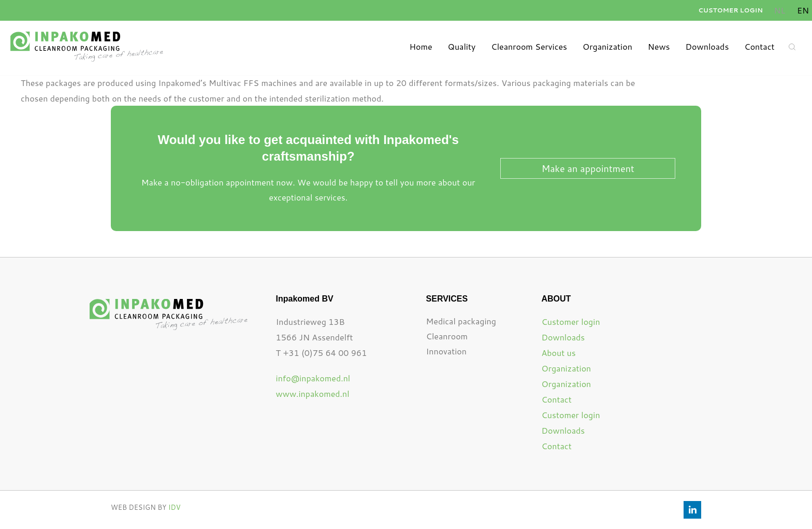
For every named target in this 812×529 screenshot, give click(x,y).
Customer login (730, 10)
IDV (175, 507)
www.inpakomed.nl (313, 394)
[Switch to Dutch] (780, 10)
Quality (462, 46)
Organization (607, 46)
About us (558, 353)
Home (421, 46)
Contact (759, 46)
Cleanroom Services (529, 46)
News (659, 46)
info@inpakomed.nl (313, 378)
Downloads (707, 46)
